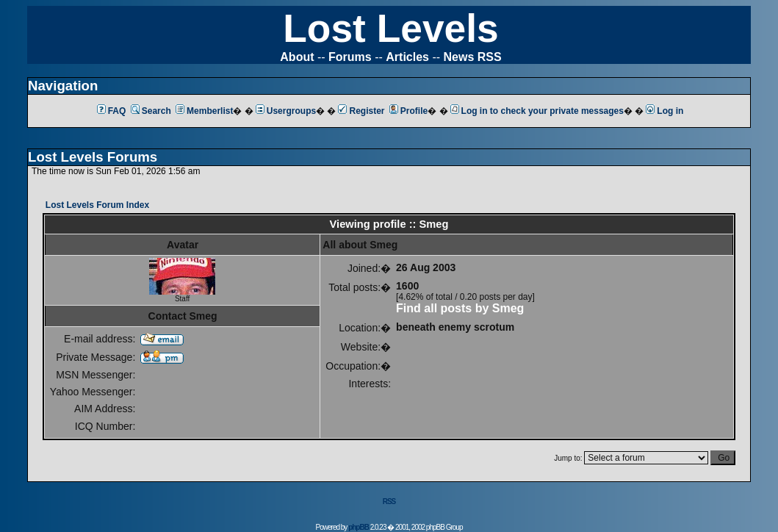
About (297, 57)
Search (151, 111)
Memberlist (204, 111)
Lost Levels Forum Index (97, 205)
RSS (389, 502)
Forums (350, 57)
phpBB (359, 527)
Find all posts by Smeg (460, 308)
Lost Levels (390, 28)
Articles (407, 57)
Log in (664, 111)
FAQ (112, 111)
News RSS (473, 57)
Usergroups (286, 111)
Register (361, 111)
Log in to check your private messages (537, 111)
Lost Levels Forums (93, 157)
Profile (408, 111)
